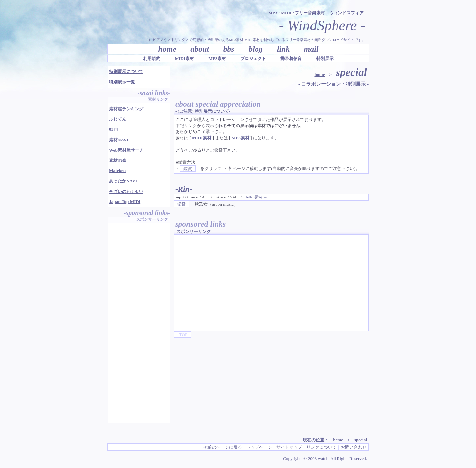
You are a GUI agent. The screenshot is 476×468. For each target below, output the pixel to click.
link (283, 49)
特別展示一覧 (122, 82)
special (361, 440)
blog (256, 49)
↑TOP (182, 334)
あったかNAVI (123, 181)
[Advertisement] (231, 283)
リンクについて (321, 447)
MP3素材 (217, 59)
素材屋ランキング (126, 109)
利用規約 (152, 59)
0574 (114, 129)
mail (311, 49)
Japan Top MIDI (125, 202)
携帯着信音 (291, 59)
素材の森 (118, 160)
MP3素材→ (257, 197)
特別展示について (126, 72)
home (167, 49)
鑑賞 (188, 169)
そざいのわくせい (126, 191)
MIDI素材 (184, 59)
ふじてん (118, 119)
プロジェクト (253, 59)
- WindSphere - (322, 25)
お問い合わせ (354, 447)
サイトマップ (289, 447)
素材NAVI (119, 140)
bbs (229, 49)
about (200, 49)
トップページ (259, 447)
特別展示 (325, 59)
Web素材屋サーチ (126, 150)
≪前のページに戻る (223, 447)
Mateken (117, 171)
